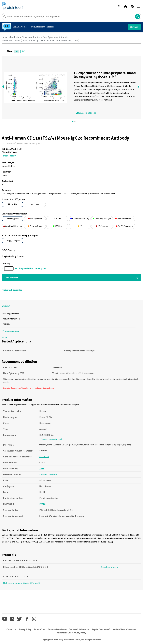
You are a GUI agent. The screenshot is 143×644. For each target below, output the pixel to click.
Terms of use (39, 629)
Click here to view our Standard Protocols (22, 583)
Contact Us (11, 629)
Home (5, 37)
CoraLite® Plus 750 (13, 226)
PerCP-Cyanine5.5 (124, 226)
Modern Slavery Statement (125, 629)
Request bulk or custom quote (33, 268)
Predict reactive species (51, 439)
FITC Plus (57, 226)
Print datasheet (10, 332)
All (17, 51)
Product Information (11, 319)
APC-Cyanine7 (35, 219)
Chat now (134, 27)
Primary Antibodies (31, 37)
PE (80, 226)
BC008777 (44, 457)
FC (23, 51)
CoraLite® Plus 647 (124, 219)
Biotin (57, 219)
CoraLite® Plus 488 (102, 219)
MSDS (4, 338)
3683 (42, 468)
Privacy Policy (25, 629)
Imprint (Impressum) (101, 629)
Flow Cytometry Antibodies (56, 37)
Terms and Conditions (57, 629)
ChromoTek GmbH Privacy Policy (71, 633)
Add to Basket (12, 278)
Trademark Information (79, 629)
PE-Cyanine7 (102, 226)
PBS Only (35, 204)
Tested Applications (10, 314)
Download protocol (110, 567)
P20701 (43, 504)
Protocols (6, 324)
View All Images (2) (86, 113)
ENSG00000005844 (48, 474)
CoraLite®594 (35, 226)
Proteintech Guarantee (12, 290)
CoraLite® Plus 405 (80, 219)
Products (15, 37)
